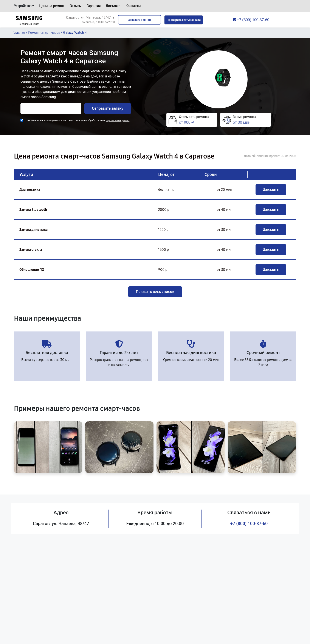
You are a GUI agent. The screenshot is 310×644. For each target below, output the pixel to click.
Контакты (133, 6)
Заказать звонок (139, 20)
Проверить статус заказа (184, 20)
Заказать (271, 190)
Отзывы (75, 6)
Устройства (23, 6)
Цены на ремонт (52, 6)
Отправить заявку (108, 108)
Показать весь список (155, 292)
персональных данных (118, 120)
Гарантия (94, 6)
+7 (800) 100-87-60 (249, 524)
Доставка (113, 6)
